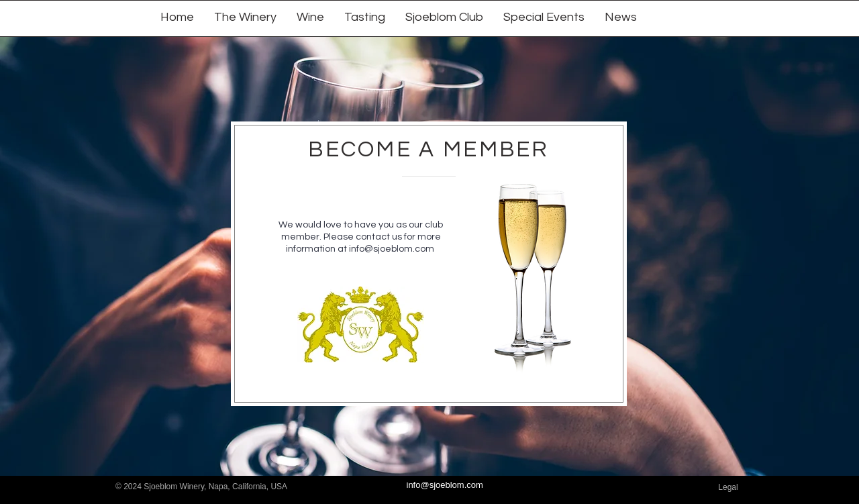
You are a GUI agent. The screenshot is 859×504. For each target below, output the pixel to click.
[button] (310, 16)
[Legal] (728, 488)
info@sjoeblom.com (392, 249)
